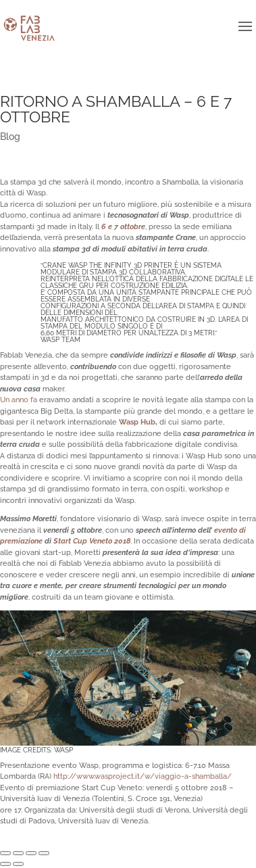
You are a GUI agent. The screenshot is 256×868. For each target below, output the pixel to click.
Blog (10, 137)
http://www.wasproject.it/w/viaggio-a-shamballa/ (143, 776)
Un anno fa (19, 400)
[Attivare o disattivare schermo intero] (31, 853)
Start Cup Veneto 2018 (92, 541)
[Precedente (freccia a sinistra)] (5, 864)
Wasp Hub (137, 422)
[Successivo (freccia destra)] (18, 864)
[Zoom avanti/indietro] (44, 853)
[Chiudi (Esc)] (5, 853)
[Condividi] (18, 853)
